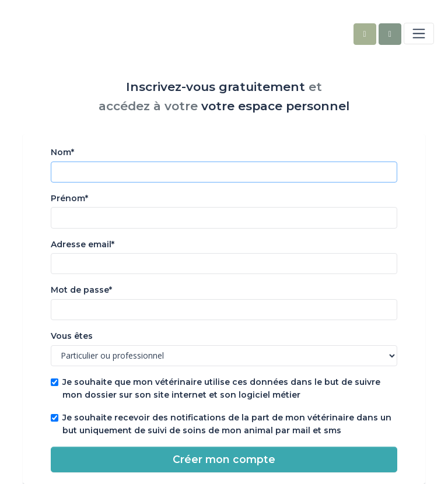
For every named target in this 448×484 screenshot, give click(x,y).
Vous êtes (72, 336)
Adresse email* (83, 244)
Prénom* (69, 198)
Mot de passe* (81, 290)
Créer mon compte (224, 459)
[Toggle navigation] (419, 33)
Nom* (62, 152)
